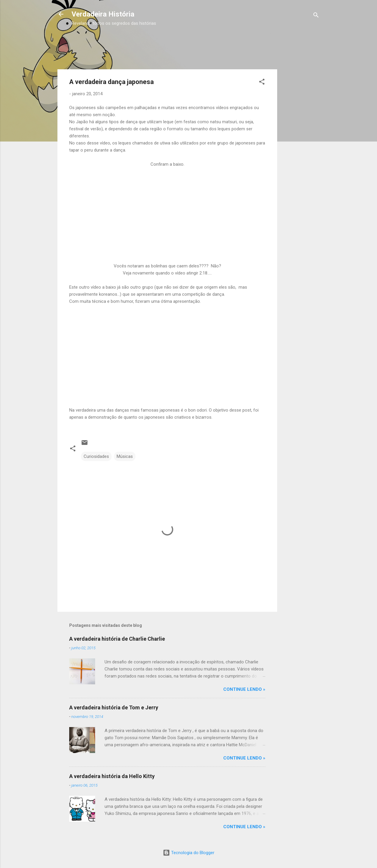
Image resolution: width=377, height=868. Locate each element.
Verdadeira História (103, 14)
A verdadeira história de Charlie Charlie (117, 639)
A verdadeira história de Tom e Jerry (114, 707)
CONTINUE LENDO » (244, 689)
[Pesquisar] (316, 16)
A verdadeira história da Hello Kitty (112, 776)
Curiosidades (96, 456)
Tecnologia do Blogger (189, 853)
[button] (262, 83)
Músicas (125, 456)
